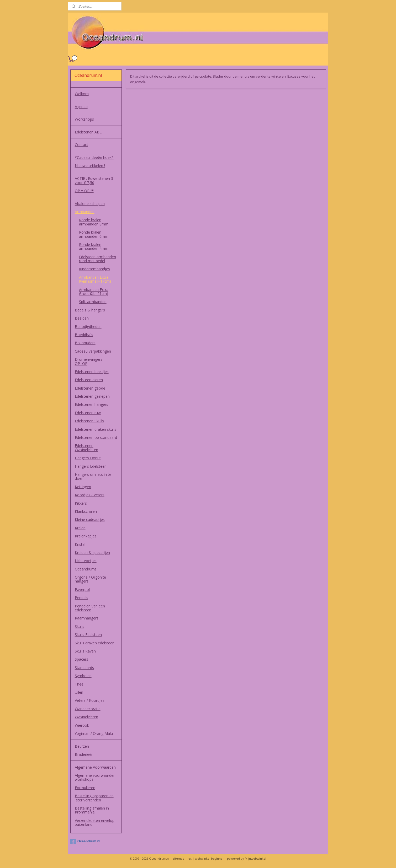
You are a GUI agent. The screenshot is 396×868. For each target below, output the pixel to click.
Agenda (81, 107)
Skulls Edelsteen (88, 635)
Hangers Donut (88, 458)
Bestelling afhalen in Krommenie (92, 810)
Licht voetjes (86, 561)
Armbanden (85, 212)
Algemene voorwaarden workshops (95, 777)
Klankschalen (86, 511)
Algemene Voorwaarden (95, 767)
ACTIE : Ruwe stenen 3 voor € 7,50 (94, 180)
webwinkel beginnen (210, 858)
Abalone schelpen (90, 204)
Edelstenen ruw (88, 413)
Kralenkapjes (86, 536)
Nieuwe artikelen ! (90, 166)
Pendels (81, 598)
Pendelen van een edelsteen (90, 608)
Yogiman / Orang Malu (94, 733)
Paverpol (82, 589)
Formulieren (85, 788)
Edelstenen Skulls (89, 421)
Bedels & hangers (90, 310)
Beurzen (82, 746)
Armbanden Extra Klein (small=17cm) (95, 279)
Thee (79, 684)
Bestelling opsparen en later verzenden (94, 798)
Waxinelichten (86, 717)
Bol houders (85, 343)
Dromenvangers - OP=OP (90, 361)
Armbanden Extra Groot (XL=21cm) (94, 292)
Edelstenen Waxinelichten (86, 448)
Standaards (84, 668)
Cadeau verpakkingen (93, 351)
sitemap (179, 858)
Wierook (82, 725)
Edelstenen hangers (91, 404)
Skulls (80, 626)
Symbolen (83, 676)
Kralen (80, 528)
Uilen (79, 692)
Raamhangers (87, 618)
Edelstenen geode (90, 388)
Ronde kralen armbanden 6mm (94, 234)
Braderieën (84, 754)
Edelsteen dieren (89, 380)
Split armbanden (93, 302)
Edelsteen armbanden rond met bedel (97, 259)
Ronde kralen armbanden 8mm (94, 222)
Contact (81, 145)
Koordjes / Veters (90, 495)
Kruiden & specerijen (92, 552)
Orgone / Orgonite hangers (90, 579)
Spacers (81, 659)
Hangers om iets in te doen (93, 476)
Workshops (84, 119)
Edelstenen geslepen (92, 396)
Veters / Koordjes (90, 700)
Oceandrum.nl (85, 842)
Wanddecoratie (88, 709)
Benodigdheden (88, 327)
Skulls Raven (85, 651)
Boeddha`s (84, 335)
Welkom (82, 94)
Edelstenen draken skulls (96, 429)
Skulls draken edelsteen (95, 643)
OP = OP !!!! (84, 191)
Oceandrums (86, 569)
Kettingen (83, 487)
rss (190, 858)
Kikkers (81, 503)
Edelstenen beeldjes (92, 372)
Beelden (82, 318)
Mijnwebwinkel (255, 858)
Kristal (80, 544)
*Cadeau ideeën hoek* (94, 157)
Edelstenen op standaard (96, 437)
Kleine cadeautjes (90, 519)
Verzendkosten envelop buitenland (95, 822)
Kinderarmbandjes (94, 269)
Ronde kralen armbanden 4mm (94, 246)
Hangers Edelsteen (91, 466)
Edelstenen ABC (88, 132)
